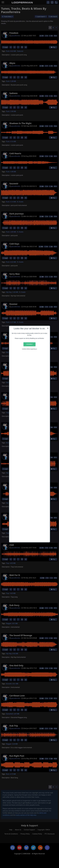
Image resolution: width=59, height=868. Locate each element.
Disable (30, 344)
